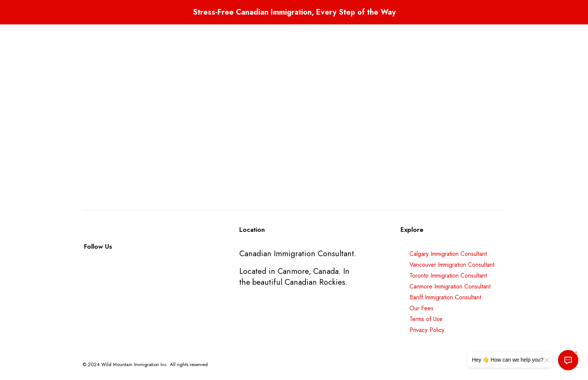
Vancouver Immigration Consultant (452, 265)
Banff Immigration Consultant (445, 297)
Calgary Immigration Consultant (448, 254)
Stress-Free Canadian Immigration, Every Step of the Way (294, 12)
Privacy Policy (427, 330)
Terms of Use (426, 319)
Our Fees (421, 308)
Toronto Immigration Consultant (448, 276)
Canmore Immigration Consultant (450, 286)
